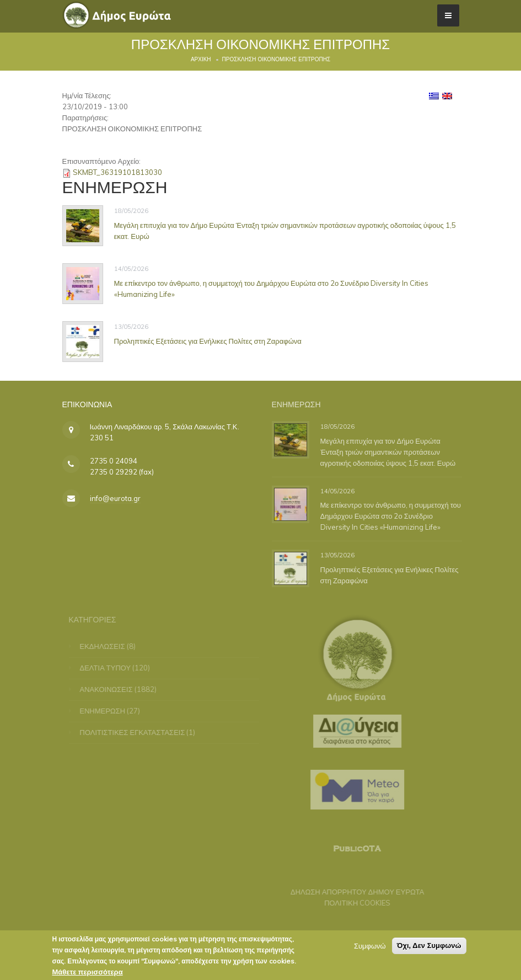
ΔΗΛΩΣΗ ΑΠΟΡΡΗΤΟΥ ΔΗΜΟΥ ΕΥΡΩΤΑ (354, 892)
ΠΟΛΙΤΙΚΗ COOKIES (354, 903)
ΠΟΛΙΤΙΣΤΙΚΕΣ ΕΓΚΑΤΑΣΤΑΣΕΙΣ (136, 732)
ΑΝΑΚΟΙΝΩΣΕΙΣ (110, 689)
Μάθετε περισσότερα (88, 973)
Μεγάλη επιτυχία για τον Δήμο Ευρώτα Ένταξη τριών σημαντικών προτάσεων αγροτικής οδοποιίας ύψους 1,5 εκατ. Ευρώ (390, 452)
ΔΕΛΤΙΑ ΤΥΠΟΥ (109, 668)
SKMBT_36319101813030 (117, 172)
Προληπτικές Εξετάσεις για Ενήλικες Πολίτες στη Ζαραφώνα (208, 340)
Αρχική (201, 59)
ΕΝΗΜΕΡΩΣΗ (106, 711)
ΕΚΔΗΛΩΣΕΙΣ (106, 646)
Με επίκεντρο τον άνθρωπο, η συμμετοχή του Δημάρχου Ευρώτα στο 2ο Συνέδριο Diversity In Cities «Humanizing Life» (393, 516)
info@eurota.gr (115, 498)
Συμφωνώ (370, 947)
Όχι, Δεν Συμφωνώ (429, 947)
